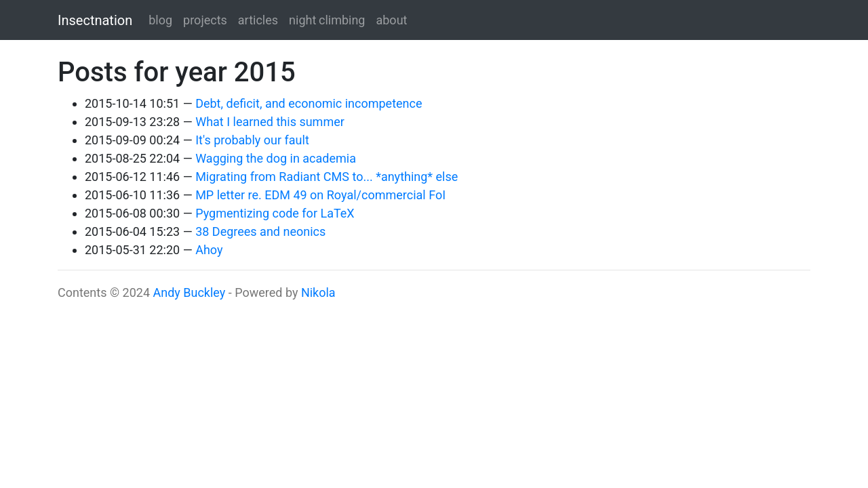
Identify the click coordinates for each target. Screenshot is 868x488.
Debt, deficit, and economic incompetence (309, 103)
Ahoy (209, 250)
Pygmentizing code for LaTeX (275, 213)
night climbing (327, 20)
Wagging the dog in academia (276, 158)
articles (258, 20)
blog (160, 20)
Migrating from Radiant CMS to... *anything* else (327, 177)
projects (205, 20)
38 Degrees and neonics (260, 231)
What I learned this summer (270, 122)
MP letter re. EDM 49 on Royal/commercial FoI (320, 195)
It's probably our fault (252, 140)
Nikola (318, 292)
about (391, 20)
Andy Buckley (189, 292)
